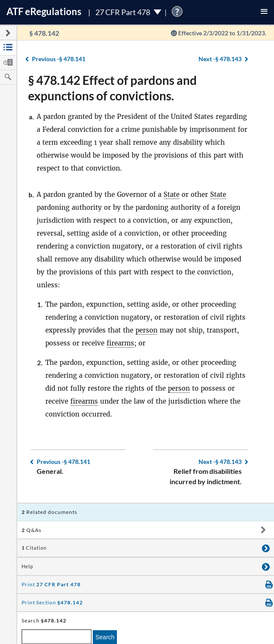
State (172, 194)
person (146, 330)
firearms (120, 343)
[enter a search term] (57, 637)
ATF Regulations (44, 11)
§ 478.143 (220, 59)
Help (27, 566)
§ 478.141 (59, 59)
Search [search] (105, 637)
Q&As (31, 530)
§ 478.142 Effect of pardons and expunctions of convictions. (112, 88)
